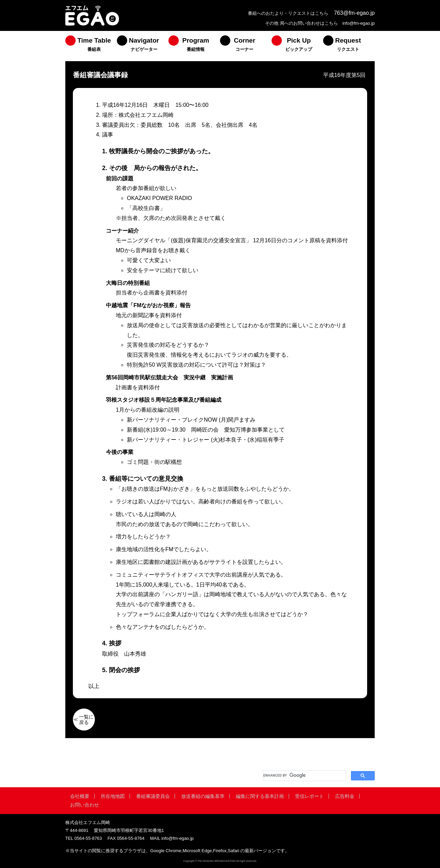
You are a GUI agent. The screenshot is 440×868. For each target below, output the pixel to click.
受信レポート (309, 796)
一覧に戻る (86, 720)
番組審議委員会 (153, 796)
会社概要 (80, 796)
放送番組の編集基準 (203, 796)
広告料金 (345, 796)
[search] (304, 776)
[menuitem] (91, 46)
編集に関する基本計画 (260, 796)
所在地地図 (113, 796)
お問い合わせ (85, 805)
